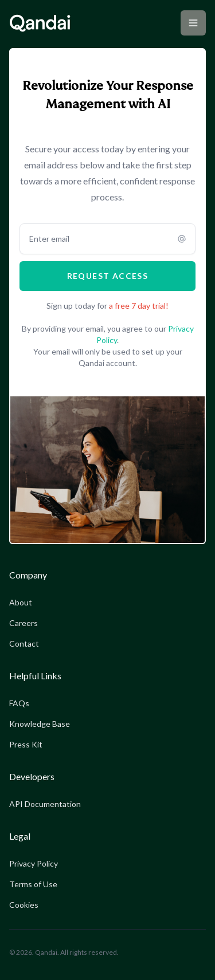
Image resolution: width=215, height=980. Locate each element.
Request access (108, 276)
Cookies (24, 905)
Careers (24, 623)
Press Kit (26, 744)
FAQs (19, 703)
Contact (24, 644)
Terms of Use (33, 884)
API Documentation (45, 804)
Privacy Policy (34, 863)
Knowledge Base (40, 724)
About (21, 602)
